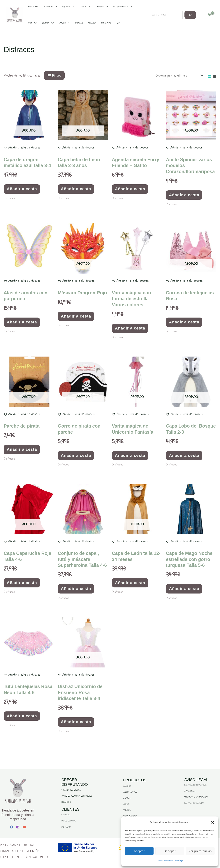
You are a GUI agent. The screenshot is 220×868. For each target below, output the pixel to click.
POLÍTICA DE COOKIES (194, 803)
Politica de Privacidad (166, 860)
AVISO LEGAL (190, 791)
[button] (213, 822)
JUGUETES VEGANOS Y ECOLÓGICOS (77, 796)
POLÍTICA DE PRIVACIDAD (195, 785)
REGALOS (127, 810)
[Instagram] (18, 827)
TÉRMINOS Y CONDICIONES (196, 797)
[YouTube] (24, 827)
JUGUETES (127, 786)
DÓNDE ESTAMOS (69, 821)
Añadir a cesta (22, 189)
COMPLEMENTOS (130, 816)
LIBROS (126, 804)
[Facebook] (11, 827)
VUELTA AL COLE (130, 792)
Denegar (170, 851)
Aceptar (139, 851)
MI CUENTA (66, 827)
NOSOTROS (66, 802)
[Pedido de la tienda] (178, 75)
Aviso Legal (179, 860)
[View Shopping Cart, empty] (210, 15)
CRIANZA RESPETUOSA (71, 790)
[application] (34, 23)
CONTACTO (66, 815)
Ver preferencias (200, 851)
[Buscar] (190, 15)
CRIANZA (127, 798)
